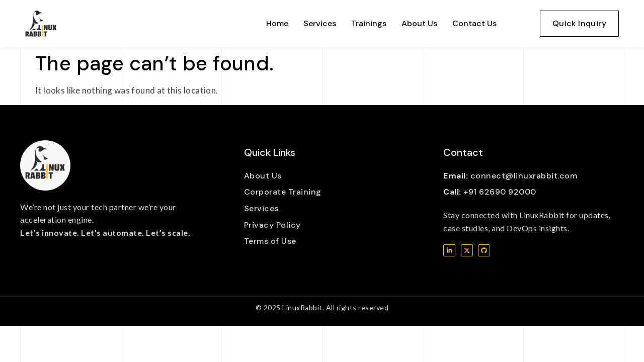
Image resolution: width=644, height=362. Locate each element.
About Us (419, 23)
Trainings (369, 23)
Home (277, 23)
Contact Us (474, 23)
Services (320, 23)
